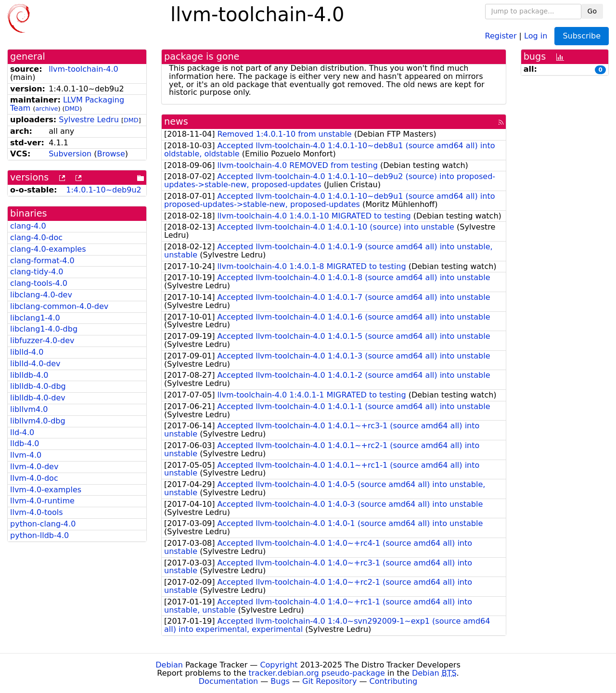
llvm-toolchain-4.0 (83, 69)
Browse (111, 154)
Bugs (280, 681)
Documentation (228, 681)
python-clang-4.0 (43, 524)
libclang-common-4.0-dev (59, 306)
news (176, 122)
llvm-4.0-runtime (42, 501)
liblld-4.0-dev (35, 364)
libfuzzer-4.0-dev (42, 340)
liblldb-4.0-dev (38, 398)
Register (501, 35)
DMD (72, 109)
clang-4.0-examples (48, 249)
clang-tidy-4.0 (37, 272)
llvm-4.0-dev (34, 467)
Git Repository (329, 681)
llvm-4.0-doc (34, 478)
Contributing (394, 681)
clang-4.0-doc (36, 237)
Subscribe (582, 36)
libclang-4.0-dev (41, 295)
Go (592, 11)
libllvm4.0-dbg (38, 421)
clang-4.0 (28, 226)
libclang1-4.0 (35, 318)
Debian (169, 665)
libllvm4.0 (29, 409)
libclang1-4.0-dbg (44, 329)
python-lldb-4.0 (39, 535)
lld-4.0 (22, 432)
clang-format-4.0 (42, 261)
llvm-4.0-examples (46, 490)
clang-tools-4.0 (39, 283)
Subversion (70, 154)
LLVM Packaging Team (67, 104)
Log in (536, 35)
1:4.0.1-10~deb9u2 (103, 190)
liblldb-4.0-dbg (38, 386)
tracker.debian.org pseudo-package (317, 673)
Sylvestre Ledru (89, 120)
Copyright (279, 665)
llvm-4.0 (26, 455)
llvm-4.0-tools (37, 512)
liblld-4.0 (27, 352)
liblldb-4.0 (29, 375)
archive (46, 109)
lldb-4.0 (25, 443)
